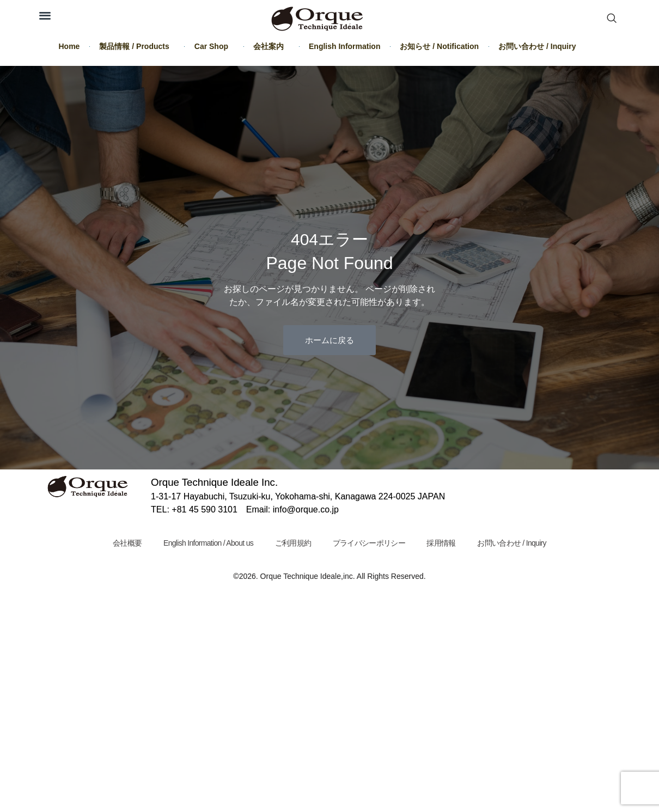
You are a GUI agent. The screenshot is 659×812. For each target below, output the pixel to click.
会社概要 (124, 543)
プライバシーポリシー (370, 543)
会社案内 (271, 46)
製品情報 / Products (137, 46)
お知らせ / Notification (439, 46)
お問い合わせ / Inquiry (537, 46)
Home (69, 46)
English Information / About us (207, 543)
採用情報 (443, 543)
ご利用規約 (293, 543)
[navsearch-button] (612, 19)
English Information (344, 46)
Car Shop (214, 46)
